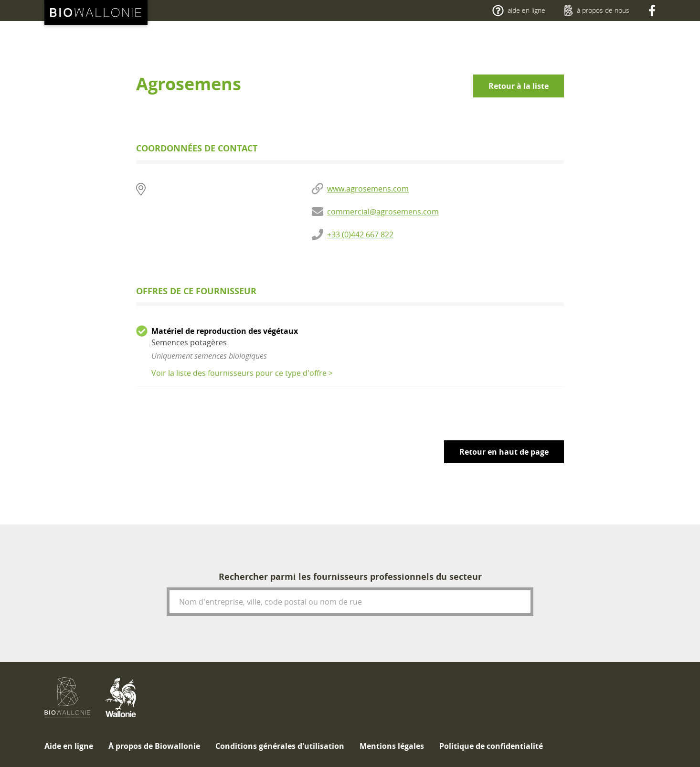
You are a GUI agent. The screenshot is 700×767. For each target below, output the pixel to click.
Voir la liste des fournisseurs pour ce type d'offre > (242, 373)
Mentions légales (392, 746)
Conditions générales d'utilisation (280, 746)
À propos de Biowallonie (154, 746)
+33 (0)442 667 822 (360, 234)
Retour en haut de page (504, 452)
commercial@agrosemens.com (383, 212)
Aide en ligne (69, 746)
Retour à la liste (519, 86)
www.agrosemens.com (368, 189)
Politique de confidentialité (491, 746)
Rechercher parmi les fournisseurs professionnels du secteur (350, 577)
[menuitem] (69, 746)
